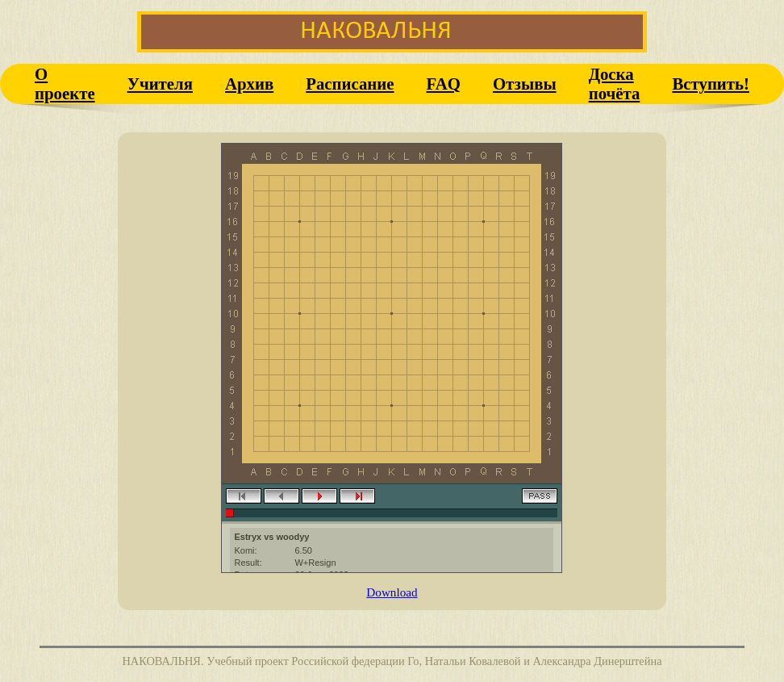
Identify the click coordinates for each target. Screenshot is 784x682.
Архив (249, 84)
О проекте (65, 84)
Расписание (350, 84)
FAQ (444, 84)
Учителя (160, 84)
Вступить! (711, 84)
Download (392, 592)
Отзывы (525, 84)
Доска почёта (615, 84)
